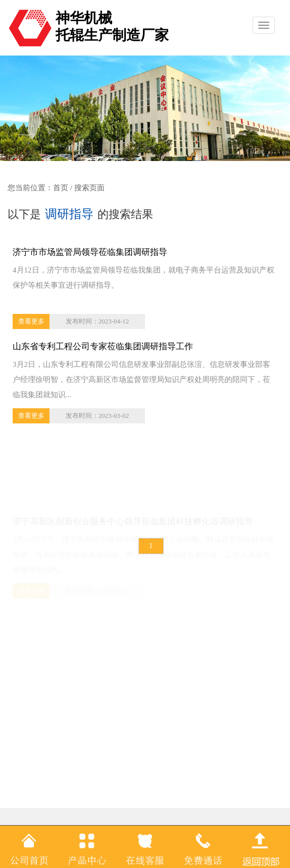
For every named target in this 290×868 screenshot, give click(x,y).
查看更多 (31, 321)
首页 (61, 188)
